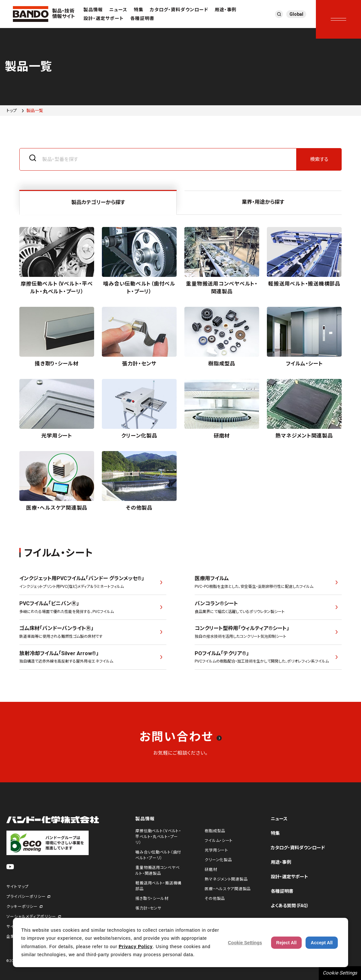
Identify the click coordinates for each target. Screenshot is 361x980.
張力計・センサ (148, 908)
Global (296, 14)
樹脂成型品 (215, 831)
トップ (12, 111)
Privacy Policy (136, 947)
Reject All (286, 943)
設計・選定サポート (104, 18)
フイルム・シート (219, 841)
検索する (319, 159)
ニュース (118, 10)
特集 (139, 10)
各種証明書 (142, 18)
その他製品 (215, 899)
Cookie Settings (340, 973)
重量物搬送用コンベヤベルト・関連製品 (157, 871)
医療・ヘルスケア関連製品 (228, 889)
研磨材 (211, 870)
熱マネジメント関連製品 (226, 879)
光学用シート (216, 850)
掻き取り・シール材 (152, 899)
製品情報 (93, 10)
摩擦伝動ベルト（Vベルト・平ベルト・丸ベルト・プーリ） (158, 837)
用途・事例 (226, 10)
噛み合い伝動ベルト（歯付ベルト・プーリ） (158, 855)
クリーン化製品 (218, 860)
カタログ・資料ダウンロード (179, 10)
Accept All (322, 943)
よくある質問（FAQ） (290, 906)
